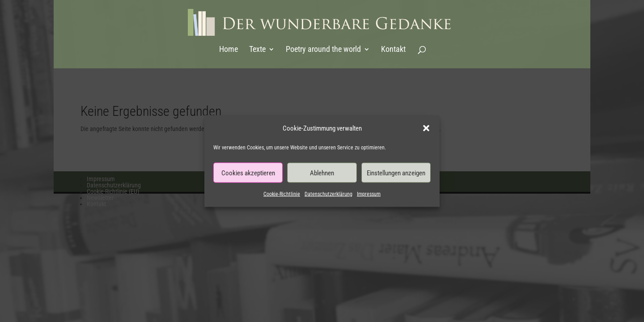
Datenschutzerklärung (328, 194)
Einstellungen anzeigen (396, 173)
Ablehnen (322, 173)
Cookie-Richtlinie (282, 194)
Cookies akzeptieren (248, 173)
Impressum (369, 194)
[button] (426, 128)
